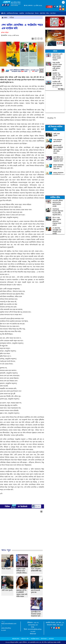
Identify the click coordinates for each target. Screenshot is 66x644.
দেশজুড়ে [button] (17, 13)
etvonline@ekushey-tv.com (35, 630)
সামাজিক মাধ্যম (35, 639)
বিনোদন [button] (37, 13)
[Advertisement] (22, 533)
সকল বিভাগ (54, 13)
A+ (41, 39)
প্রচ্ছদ (5, 17)
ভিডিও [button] (48, 13)
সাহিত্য (12, 17)
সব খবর (61, 89)
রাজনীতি (9, 13)
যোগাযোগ (51, 639)
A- (36, 39)
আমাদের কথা (16, 639)
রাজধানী (12, 13)
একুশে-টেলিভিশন (23, 642)
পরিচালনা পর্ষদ (25, 639)
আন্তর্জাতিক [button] (22, 13)
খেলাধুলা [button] (33, 13)
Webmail (33, 634)
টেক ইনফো (44, 639)
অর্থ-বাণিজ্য (28, 13)
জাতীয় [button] (5, 13)
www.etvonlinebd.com (9, 624)
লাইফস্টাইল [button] (43, 13)
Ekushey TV (52, 118)
